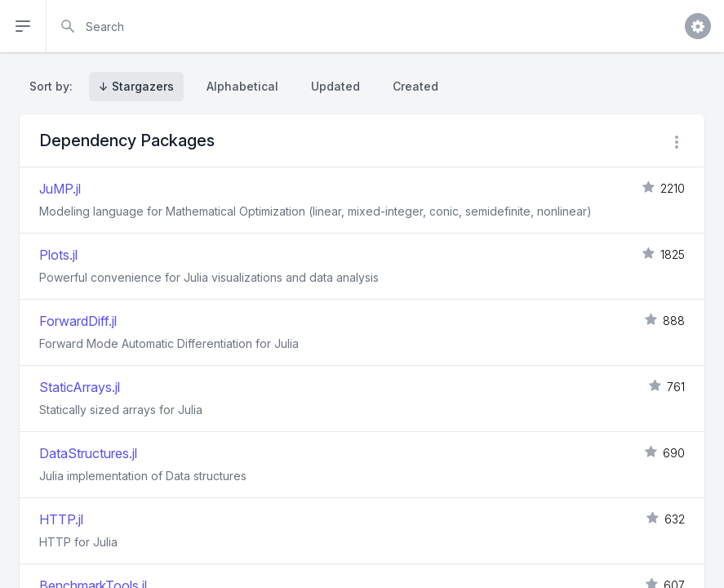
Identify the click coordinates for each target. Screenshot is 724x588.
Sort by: (54, 86)
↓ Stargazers (136, 86)
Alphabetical (242, 86)
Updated (335, 86)
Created (415, 86)
